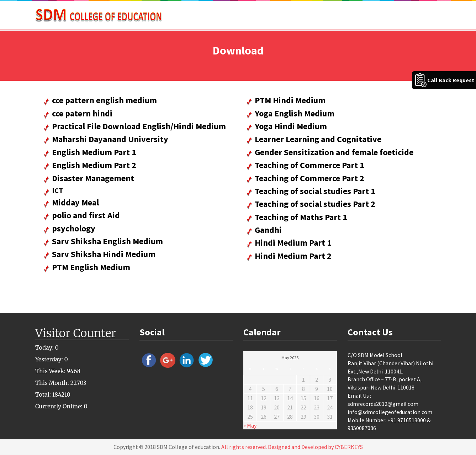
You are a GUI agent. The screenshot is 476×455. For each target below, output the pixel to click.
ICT (57, 190)
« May (250, 425)
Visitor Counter (76, 333)
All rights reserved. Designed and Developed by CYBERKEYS (292, 447)
